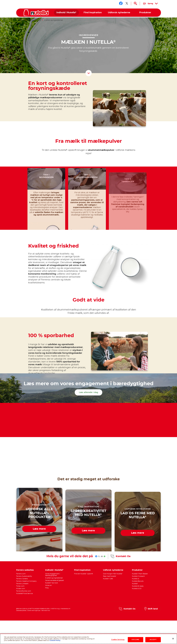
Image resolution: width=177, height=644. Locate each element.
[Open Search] (135, 3)
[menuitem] (66, 13)
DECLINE (135, 640)
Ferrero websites (25, 570)
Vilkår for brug (55, 609)
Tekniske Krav (46, 611)
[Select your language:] (150, 3)
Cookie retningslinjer (34, 611)
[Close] (173, 639)
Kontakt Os (123, 556)
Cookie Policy (55, 640)
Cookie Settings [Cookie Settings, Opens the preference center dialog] (118, 640)
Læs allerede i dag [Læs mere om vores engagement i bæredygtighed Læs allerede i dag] (88, 392)
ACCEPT (153, 640)
